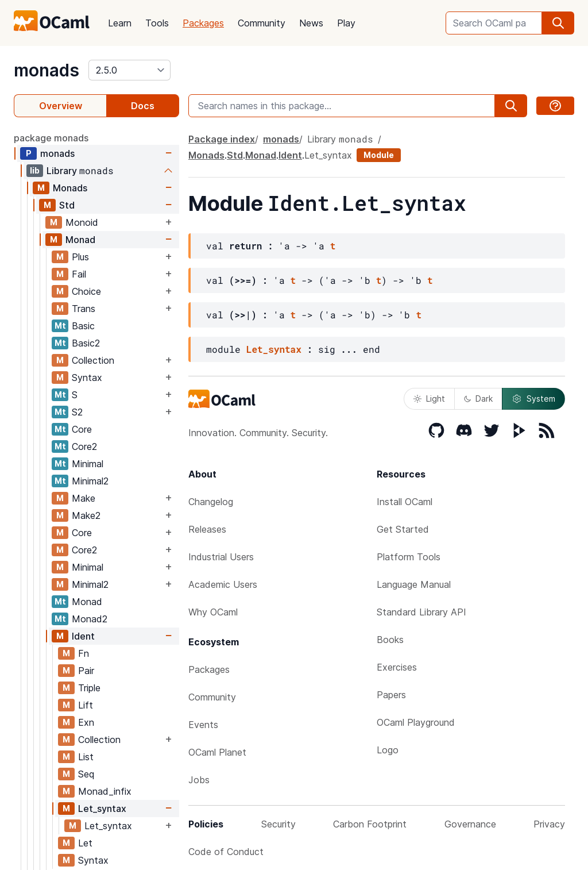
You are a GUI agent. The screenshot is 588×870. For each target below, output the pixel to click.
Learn (120, 23)
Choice (86, 291)
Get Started (403, 529)
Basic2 (86, 343)
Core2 (84, 446)
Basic (83, 326)
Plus (80, 257)
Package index (222, 139)
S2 (77, 412)
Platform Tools (409, 557)
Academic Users (223, 584)
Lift (86, 705)
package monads (51, 138)
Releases (207, 529)
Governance (470, 824)
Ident (83, 636)
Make (84, 498)
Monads (70, 188)
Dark (478, 399)
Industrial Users (221, 557)
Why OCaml (213, 612)
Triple (89, 688)
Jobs (199, 780)
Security (278, 824)
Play (346, 23)
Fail (79, 274)
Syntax (87, 378)
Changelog (211, 502)
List (86, 757)
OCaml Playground (416, 722)
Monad (80, 240)
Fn (84, 653)
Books (390, 640)
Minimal (88, 464)
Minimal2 (90, 481)
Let (85, 843)
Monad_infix (105, 791)
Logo (388, 750)
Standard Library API (421, 612)
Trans (84, 309)
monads (47, 70)
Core (82, 429)
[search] (558, 23)
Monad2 (90, 619)
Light (429, 399)
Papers (391, 695)
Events (203, 725)
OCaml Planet (217, 752)
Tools (157, 23)
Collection (93, 360)
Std (67, 205)
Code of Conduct (226, 852)
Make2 (86, 515)
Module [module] (379, 155)
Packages (203, 23)
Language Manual (414, 584)
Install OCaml (405, 502)
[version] (129, 70)
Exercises (397, 667)
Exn (86, 722)
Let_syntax (102, 809)
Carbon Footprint (370, 824)
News (311, 23)
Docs (143, 106)
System (533, 399)
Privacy (549, 824)
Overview (61, 106)
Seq (86, 774)
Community (262, 23)
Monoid (82, 222)
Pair (86, 671)
